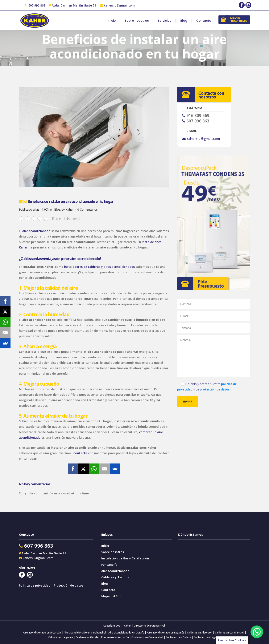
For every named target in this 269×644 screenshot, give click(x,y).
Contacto (108, 590)
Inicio (105, 546)
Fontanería (109, 565)
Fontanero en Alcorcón (115, 637)
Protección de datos (69, 585)
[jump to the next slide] (243, 223)
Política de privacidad (35, 585)
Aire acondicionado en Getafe (126, 633)
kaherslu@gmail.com (119, 5)
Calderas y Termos (115, 577)
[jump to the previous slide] (184, 223)
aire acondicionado (36, 231)
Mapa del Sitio (112, 596)
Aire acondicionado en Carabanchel (85, 633)
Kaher (70, 209)
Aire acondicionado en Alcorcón (42, 633)
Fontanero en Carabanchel (148, 637)
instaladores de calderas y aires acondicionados (99, 267)
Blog (57, 209)
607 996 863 (37, 5)
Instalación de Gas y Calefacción (125, 558)
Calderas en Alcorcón (200, 633)
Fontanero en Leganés (207, 637)
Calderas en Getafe (87, 637)
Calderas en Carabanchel (230, 633)
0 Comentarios (88, 209)
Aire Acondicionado (115, 571)
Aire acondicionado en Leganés (166, 633)
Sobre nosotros (113, 552)
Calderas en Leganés (61, 637)
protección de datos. (215, 389)
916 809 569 (198, 116)
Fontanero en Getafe (178, 637)
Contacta (80, 453)
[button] (257, 632)
